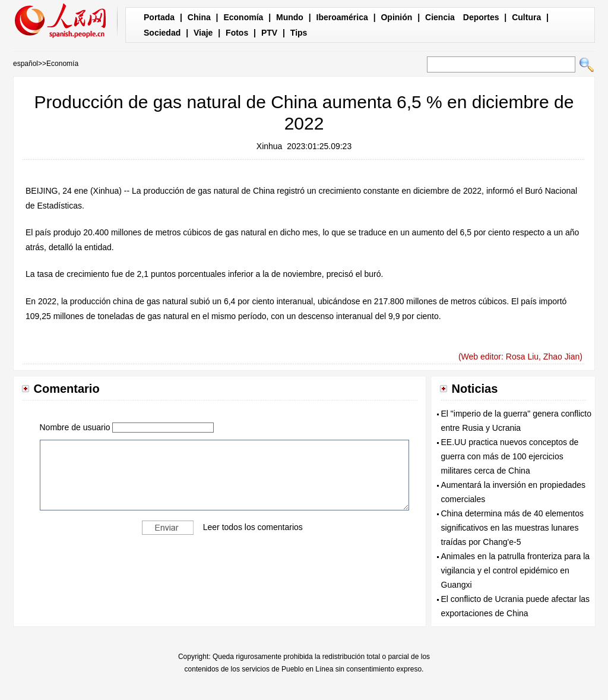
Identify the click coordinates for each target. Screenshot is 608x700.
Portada (159, 17)
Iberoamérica (342, 17)
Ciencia (440, 17)
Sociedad (162, 33)
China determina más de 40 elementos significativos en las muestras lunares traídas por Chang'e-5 (512, 528)
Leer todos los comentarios (253, 526)
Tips (299, 33)
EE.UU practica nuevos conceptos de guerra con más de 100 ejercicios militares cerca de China (510, 456)
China (199, 17)
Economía (243, 17)
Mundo (290, 17)
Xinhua (270, 146)
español (26, 64)
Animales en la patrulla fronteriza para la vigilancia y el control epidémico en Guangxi (516, 570)
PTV (269, 33)
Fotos (237, 33)
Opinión (396, 17)
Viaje (203, 33)
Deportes (481, 17)
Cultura (526, 17)
